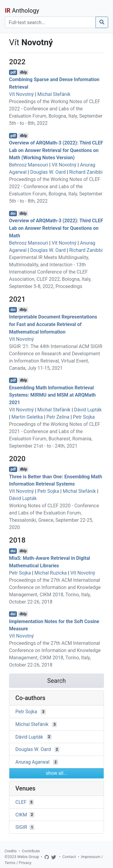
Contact (69, 857)
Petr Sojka (84, 417)
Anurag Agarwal (32, 762)
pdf (13, 72)
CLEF (21, 802)
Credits (11, 851)
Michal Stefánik (54, 94)
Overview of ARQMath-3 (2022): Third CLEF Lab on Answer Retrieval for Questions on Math (56, 228)
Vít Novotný (21, 94)
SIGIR (21, 827)
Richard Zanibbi (86, 172)
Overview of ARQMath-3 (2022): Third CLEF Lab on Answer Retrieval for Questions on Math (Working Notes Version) (56, 150)
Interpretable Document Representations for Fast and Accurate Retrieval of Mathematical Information (53, 324)
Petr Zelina (58, 417)
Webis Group (28, 857)
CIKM (21, 814)
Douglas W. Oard (48, 172)
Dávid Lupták (88, 410)
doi (13, 214)
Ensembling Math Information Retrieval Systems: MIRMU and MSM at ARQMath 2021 (52, 395)
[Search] (50, 22)
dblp (23, 72)
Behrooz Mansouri (29, 165)
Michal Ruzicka (50, 573)
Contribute (31, 851)
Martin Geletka (27, 417)
